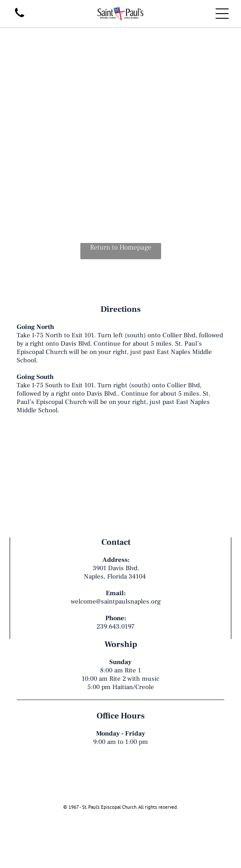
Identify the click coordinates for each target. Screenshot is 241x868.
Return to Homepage (121, 247)
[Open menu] (222, 14)
